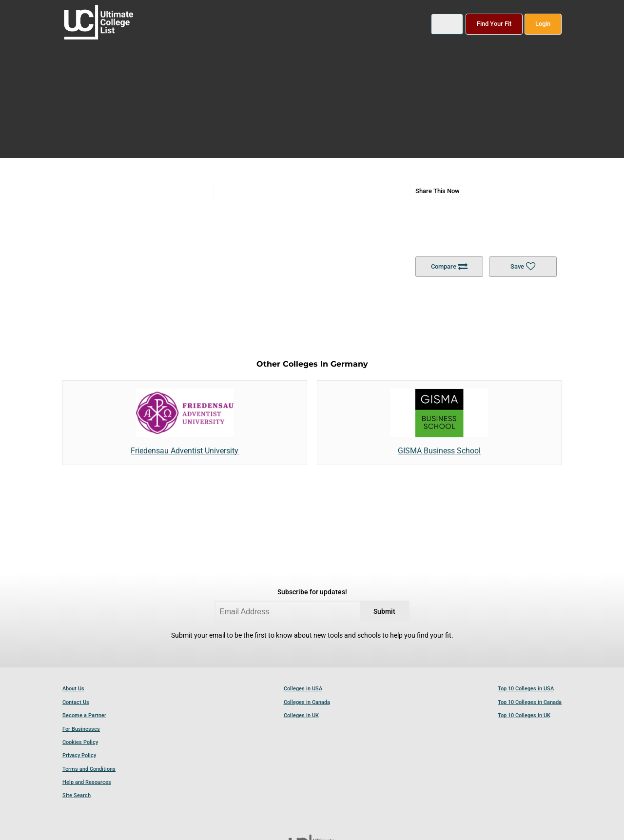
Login (543, 24)
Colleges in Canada (307, 702)
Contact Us (76, 702)
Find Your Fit (494, 24)
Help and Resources (87, 782)
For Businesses (81, 729)
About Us (73, 689)
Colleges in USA (303, 689)
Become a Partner (84, 715)
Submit (384, 612)
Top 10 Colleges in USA (526, 689)
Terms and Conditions (89, 769)
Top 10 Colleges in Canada (530, 702)
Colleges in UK (301, 715)
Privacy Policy (79, 755)
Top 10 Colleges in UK (524, 715)
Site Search (77, 795)
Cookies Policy (80, 742)
